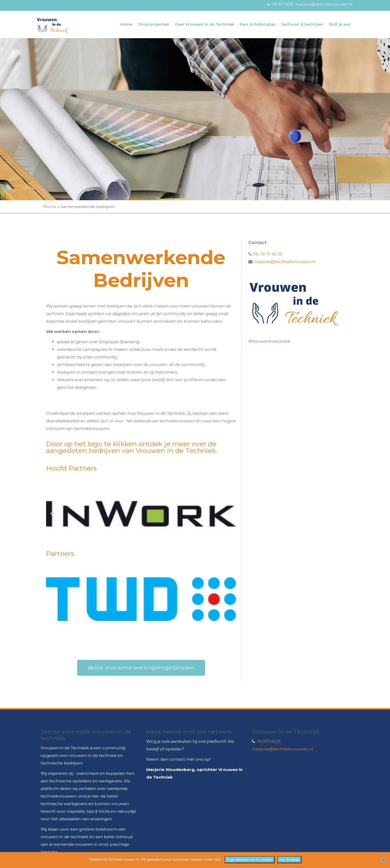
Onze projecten (154, 24)
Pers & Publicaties (258, 24)
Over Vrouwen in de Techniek (204, 24)
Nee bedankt (290, 859)
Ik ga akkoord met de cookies (250, 859)
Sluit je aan (340, 24)
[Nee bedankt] (383, 860)
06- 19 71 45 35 (267, 254)
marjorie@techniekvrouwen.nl (324, 4)
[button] (51, 514)
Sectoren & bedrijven (302, 24)
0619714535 (283, 4)
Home (126, 24)
